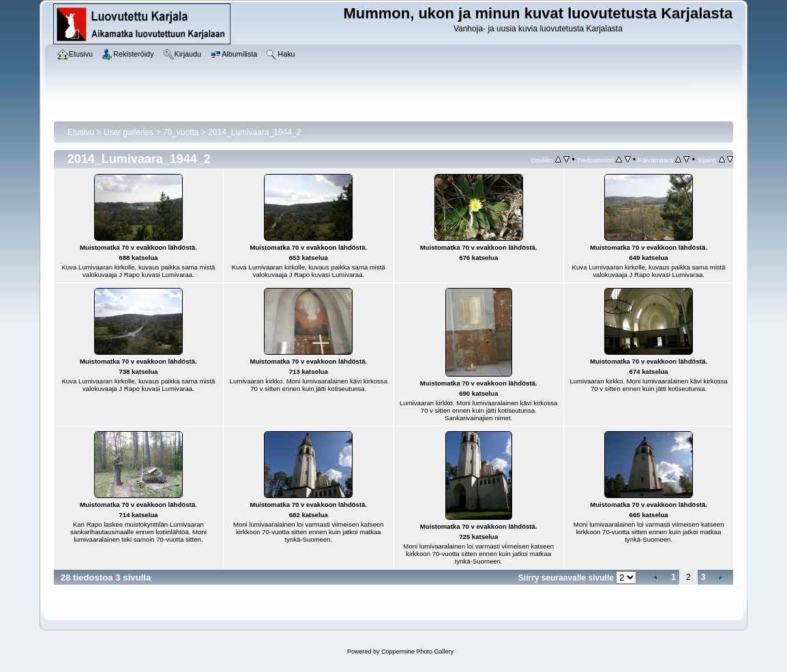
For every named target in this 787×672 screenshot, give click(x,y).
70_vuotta (181, 132)
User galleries (129, 132)
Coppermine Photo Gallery (417, 652)
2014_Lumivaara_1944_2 (254, 132)
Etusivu (81, 132)
